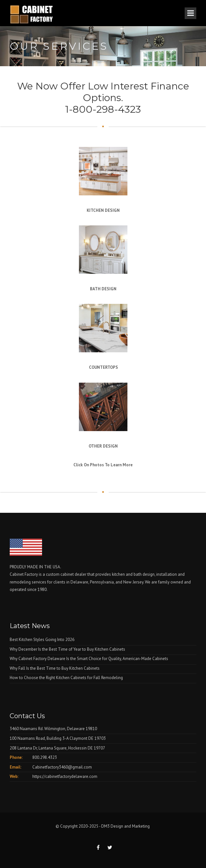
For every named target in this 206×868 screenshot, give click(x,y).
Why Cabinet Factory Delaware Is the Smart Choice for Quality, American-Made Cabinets (89, 659)
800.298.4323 (45, 757)
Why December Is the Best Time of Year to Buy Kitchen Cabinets (67, 649)
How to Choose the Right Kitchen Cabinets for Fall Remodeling (66, 678)
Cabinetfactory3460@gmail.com (62, 767)
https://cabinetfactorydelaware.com (65, 776)
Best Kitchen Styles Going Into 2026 (42, 640)
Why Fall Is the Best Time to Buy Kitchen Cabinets (55, 668)
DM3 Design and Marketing (126, 826)
